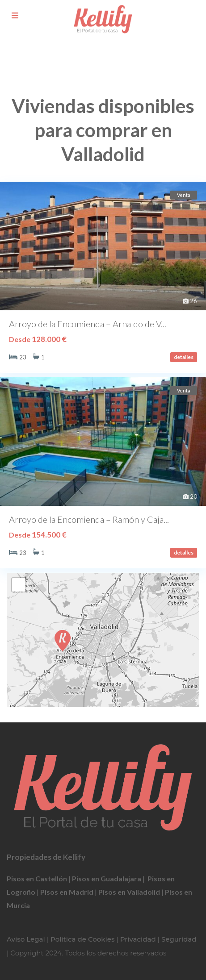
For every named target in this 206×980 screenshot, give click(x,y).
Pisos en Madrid (67, 892)
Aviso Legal (26, 939)
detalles (184, 357)
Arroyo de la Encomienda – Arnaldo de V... (88, 324)
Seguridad (179, 939)
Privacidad (138, 939)
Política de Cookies (82, 939)
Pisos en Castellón (37, 878)
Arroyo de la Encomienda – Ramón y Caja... (89, 519)
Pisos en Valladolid (129, 892)
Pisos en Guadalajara (107, 878)
